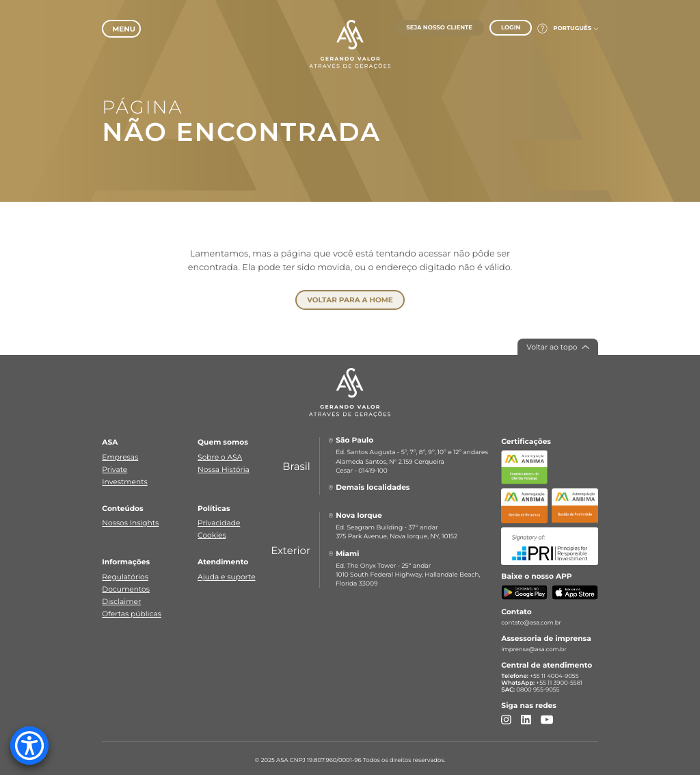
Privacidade (219, 520)
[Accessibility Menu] (29, 746)
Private (115, 465)
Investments (124, 478)
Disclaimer (121, 598)
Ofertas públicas (132, 610)
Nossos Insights (130, 520)
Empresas (120, 453)
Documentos (126, 586)
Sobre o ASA (220, 453)
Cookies (212, 532)
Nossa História (224, 465)
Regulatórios (125, 574)
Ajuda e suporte (227, 574)
